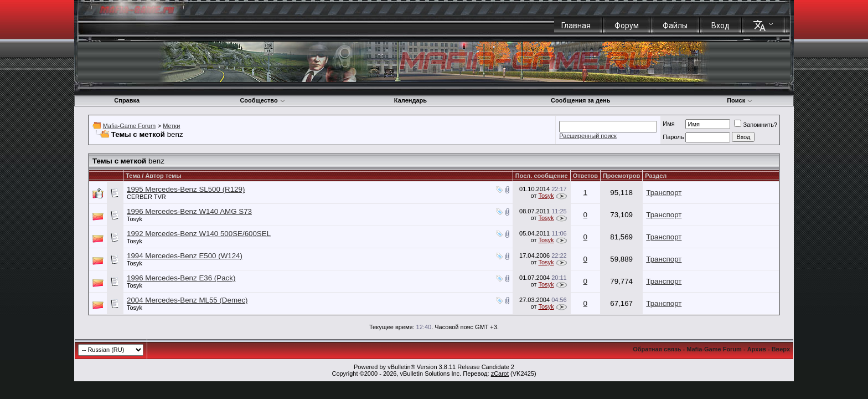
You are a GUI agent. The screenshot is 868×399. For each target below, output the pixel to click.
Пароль (673, 137)
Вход (720, 25)
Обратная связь (657, 349)
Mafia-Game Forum (129, 126)
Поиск (740, 100)
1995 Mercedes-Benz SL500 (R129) (186, 189)
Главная (576, 25)
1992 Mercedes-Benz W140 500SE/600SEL (199, 234)
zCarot (500, 374)
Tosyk (546, 196)
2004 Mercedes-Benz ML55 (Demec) (187, 300)
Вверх (781, 349)
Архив (757, 349)
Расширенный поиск (588, 136)
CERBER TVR (146, 197)
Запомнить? (756, 125)
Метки (171, 126)
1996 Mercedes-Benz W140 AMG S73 (189, 211)
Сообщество (262, 100)
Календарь (410, 100)
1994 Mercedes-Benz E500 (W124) (185, 256)
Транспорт (664, 193)
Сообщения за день (580, 100)
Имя (668, 124)
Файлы (675, 25)
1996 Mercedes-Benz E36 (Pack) (181, 278)
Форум (627, 25)
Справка (127, 100)
